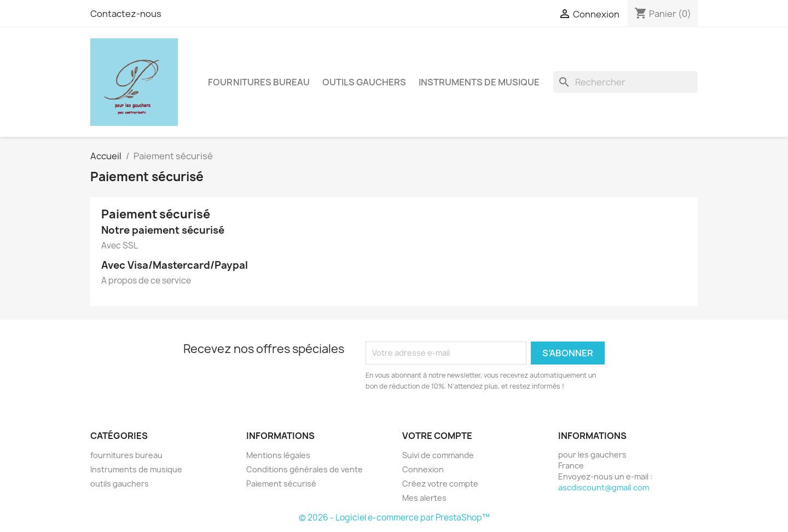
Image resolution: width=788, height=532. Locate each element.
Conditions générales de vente (305, 469)
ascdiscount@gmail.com (604, 487)
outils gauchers (364, 82)
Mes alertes (424, 498)
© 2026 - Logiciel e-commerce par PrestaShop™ (394, 517)
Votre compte (437, 436)
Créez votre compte (440, 484)
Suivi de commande (438, 455)
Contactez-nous (126, 14)
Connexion (423, 469)
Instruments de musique (479, 82)
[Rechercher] (625, 82)
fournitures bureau (259, 82)
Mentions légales (278, 455)
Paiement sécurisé (281, 484)
